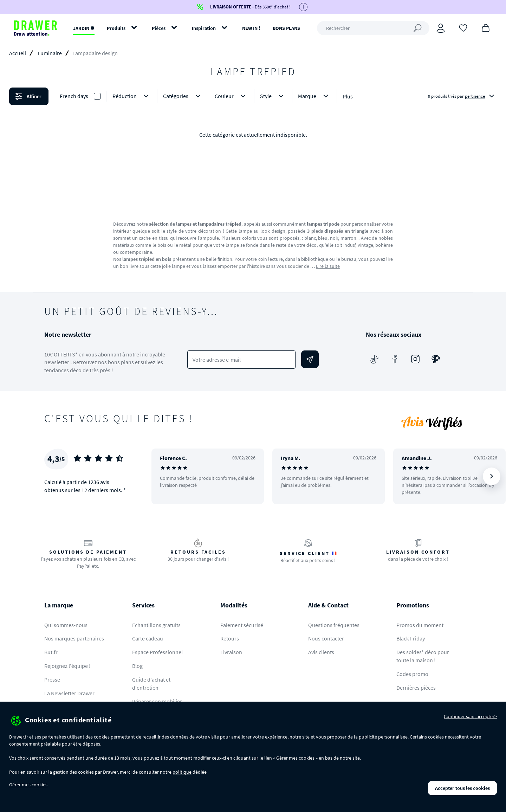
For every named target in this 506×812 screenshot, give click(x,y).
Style (273, 96)
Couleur (232, 96)
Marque (314, 96)
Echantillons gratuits (156, 625)
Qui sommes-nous (66, 625)
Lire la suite (328, 266)
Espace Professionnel (157, 652)
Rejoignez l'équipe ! (67, 666)
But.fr (51, 652)
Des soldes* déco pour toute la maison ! (423, 656)
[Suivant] (492, 476)
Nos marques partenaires (74, 638)
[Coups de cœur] (463, 27)
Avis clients (321, 652)
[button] (253, 96)
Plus (348, 96)
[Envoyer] (310, 359)
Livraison (231, 652)
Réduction (132, 96)
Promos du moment (420, 625)
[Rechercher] (373, 28)
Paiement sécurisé (242, 625)
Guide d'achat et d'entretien (151, 684)
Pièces (159, 28)
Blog (137, 666)
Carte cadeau (148, 638)
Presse (52, 679)
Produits (116, 28)
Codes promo (412, 674)
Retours (230, 638)
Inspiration (204, 28)
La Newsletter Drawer (69, 693)
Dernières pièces (416, 688)
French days (74, 96)
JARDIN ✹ (84, 28)
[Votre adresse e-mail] (242, 360)
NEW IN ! (251, 28)
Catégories (183, 96)
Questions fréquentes (334, 625)
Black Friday (411, 638)
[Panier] (486, 27)
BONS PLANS (286, 28)
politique (182, 772)
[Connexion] (441, 28)
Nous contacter (326, 638)
